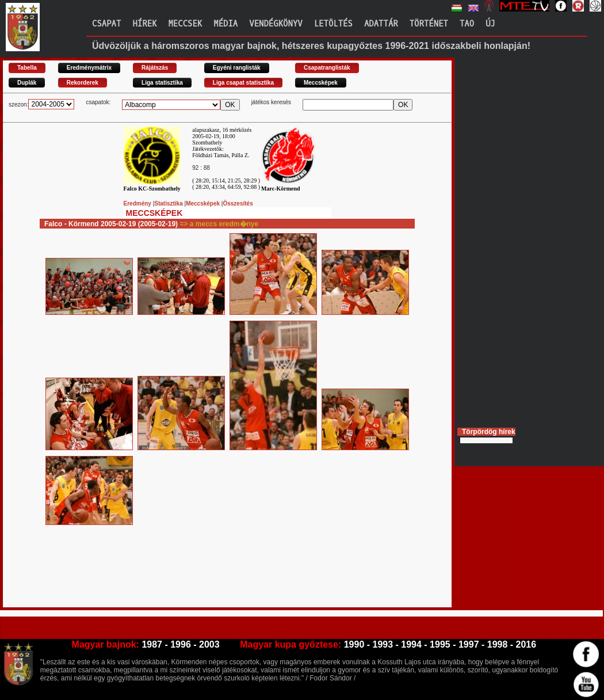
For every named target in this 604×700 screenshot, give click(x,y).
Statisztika (169, 203)
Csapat (106, 24)
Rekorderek (83, 83)
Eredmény (138, 203)
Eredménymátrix (89, 68)
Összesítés (238, 203)
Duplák (27, 83)
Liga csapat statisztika (243, 83)
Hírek (144, 24)
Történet (429, 24)
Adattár (381, 24)
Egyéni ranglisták (237, 68)
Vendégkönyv (276, 24)
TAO (467, 24)
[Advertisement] (212, 581)
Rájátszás (155, 68)
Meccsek (185, 24)
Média (225, 24)
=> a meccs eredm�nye (219, 224)
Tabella (27, 68)
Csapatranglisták (327, 68)
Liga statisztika (162, 83)
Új (490, 24)
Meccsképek (321, 83)
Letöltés (333, 24)
